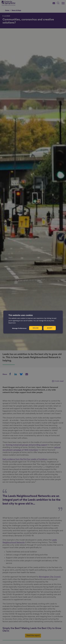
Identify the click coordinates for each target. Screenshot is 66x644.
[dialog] (33, 322)
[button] (19, 328)
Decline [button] (36, 328)
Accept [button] (50, 328)
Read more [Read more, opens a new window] (12, 323)
